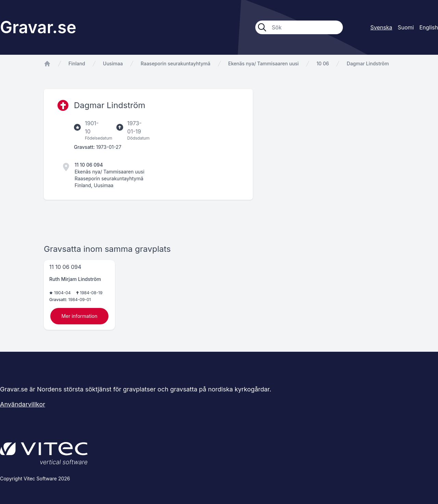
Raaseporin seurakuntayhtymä (176, 63)
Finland (77, 63)
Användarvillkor (23, 404)
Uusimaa (113, 63)
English (429, 27)
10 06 (323, 63)
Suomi (406, 27)
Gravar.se (38, 27)
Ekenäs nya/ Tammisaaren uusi (263, 63)
